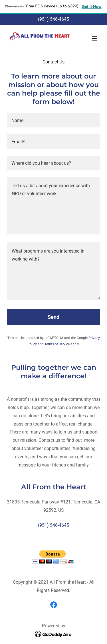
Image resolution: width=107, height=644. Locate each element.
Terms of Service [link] (57, 344)
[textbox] (53, 120)
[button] (94, 38)
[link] (40, 38)
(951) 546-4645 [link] (53, 19)
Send (53, 317)
